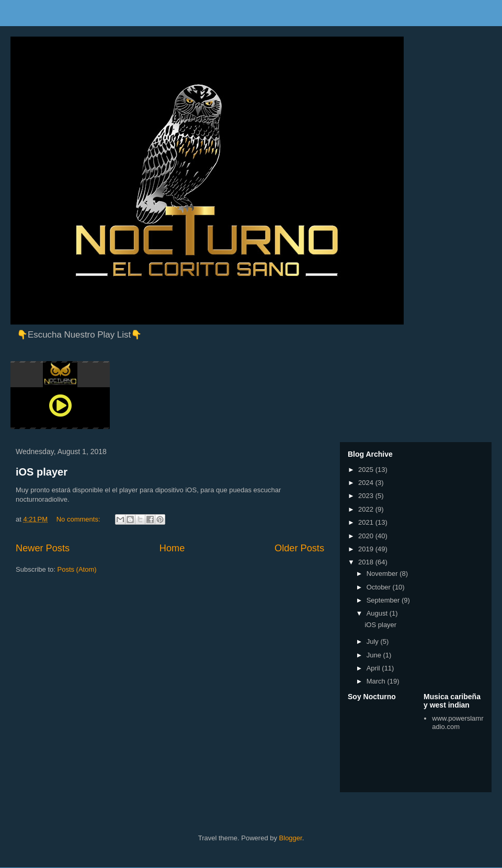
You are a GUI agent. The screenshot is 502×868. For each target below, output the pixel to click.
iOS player (42, 472)
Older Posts (299, 548)
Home (172, 548)
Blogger (291, 838)
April (374, 668)
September (384, 600)
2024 (367, 483)
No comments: (79, 519)
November (383, 574)
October (380, 587)
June (375, 655)
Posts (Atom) (77, 569)
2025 (367, 470)
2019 (367, 549)
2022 (367, 509)
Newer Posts (43, 548)
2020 (367, 536)
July (374, 641)
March (377, 681)
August (378, 613)
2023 (367, 496)
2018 (367, 562)
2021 (367, 522)
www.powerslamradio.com (458, 722)
